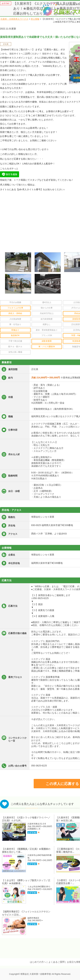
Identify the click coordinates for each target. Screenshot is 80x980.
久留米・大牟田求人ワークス (14, 19)
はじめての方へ (38, 962)
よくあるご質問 (57, 962)
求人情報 (35, 19)
